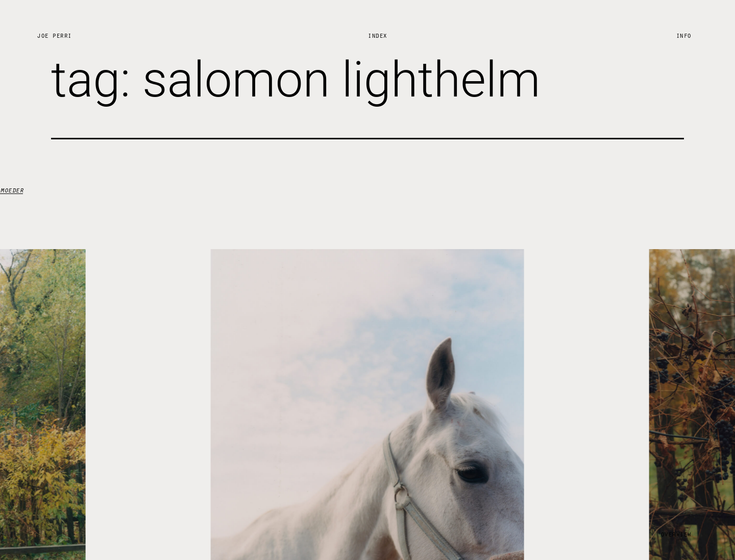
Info (683, 35)
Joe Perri (54, 35)
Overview (676, 534)
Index (377, 35)
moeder (11, 190)
